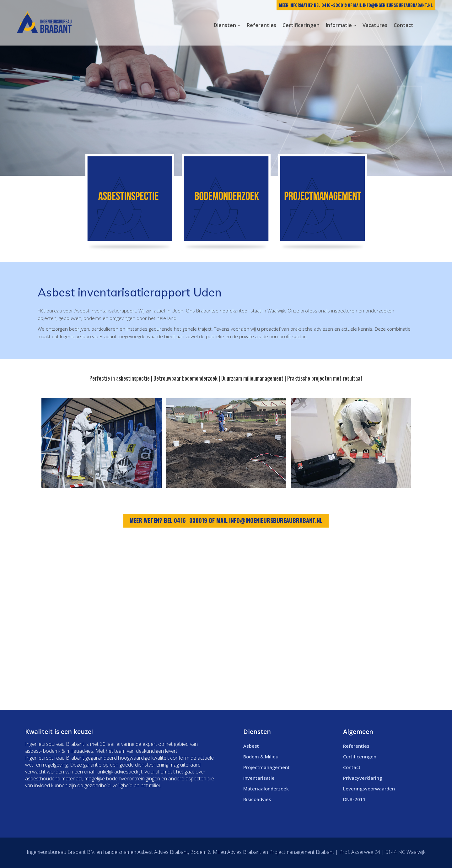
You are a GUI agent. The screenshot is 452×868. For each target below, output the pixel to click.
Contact (352, 767)
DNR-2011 (354, 799)
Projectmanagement (266, 767)
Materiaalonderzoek (266, 789)
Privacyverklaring (363, 778)
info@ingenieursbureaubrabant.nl (398, 5)
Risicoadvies (257, 799)
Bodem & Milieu (261, 757)
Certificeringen (360, 757)
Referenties (356, 746)
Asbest (251, 746)
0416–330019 (334, 5)
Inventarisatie (259, 778)
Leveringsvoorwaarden (369, 789)
